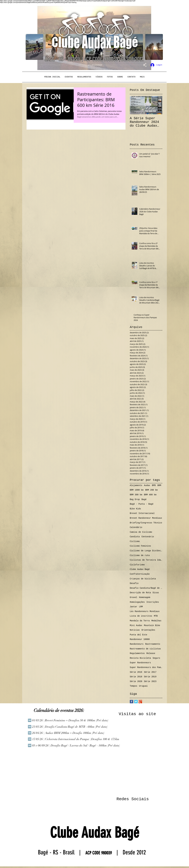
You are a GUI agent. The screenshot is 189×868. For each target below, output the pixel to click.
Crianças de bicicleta (143, 579)
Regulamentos (137, 653)
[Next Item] (158, 105)
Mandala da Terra (140, 621)
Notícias (135, 630)
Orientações (148, 630)
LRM (141, 607)
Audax (147, 485)
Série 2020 (136, 681)
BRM (159, 485)
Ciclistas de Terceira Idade (146, 560)
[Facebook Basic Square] (131, 702)
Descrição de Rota (140, 593)
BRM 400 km (150, 495)
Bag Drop (135, 499)
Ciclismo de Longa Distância (146, 551)
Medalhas (156, 621)
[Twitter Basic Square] (136, 702)
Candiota (135, 537)
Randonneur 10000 (140, 639)
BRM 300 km (136, 495)
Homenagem (145, 597)
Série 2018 (136, 677)
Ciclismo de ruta (140, 555)
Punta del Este (139, 635)
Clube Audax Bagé (140, 569)
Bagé (144, 499)
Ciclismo (135, 541)
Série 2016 (136, 672)
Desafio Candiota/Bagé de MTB (146, 588)
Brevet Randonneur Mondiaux (146, 518)
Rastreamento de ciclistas (145, 649)
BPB (154, 485)
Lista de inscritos (141, 616)
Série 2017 (150, 672)
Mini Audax (136, 625)
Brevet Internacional (142, 513)
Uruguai (143, 686)
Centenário (148, 537)
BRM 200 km (151, 490)
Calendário (136, 527)
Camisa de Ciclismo (141, 532)
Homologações (137, 602)
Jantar (133, 607)
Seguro (156, 658)
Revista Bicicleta (140, 658)
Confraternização (140, 574)
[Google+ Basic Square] (140, 702)
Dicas (156, 593)
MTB (156, 616)
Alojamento (136, 485)
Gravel (133, 597)
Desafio (134, 583)
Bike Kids (135, 509)
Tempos (133, 686)
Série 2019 (150, 677)
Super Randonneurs (140, 663)
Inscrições (153, 602)
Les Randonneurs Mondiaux (145, 611)
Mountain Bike (152, 625)
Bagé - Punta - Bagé (142, 504)
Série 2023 (150, 681)
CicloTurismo (137, 565)
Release (151, 653)
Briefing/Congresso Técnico (146, 523)
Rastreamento (153, 644)
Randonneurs (137, 644)
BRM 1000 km (137, 490)
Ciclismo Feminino (140, 546)
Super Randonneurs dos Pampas (146, 667)
